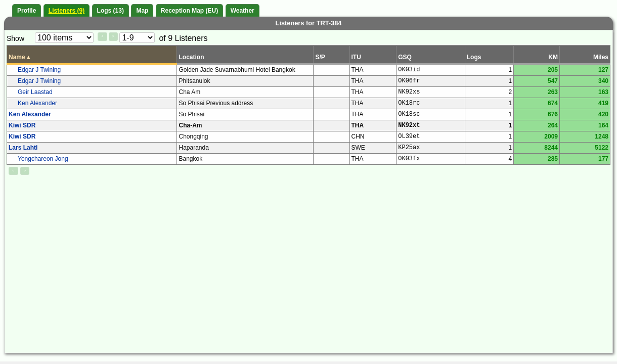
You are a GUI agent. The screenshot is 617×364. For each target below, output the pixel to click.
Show (15, 38)
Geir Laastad (35, 92)
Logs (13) (111, 11)
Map (142, 11)
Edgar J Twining (39, 70)
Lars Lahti (23, 148)
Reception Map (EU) (189, 11)
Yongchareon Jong (43, 159)
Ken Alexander (37, 103)
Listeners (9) (67, 11)
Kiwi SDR (22, 125)
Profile (27, 11)
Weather (243, 11)
